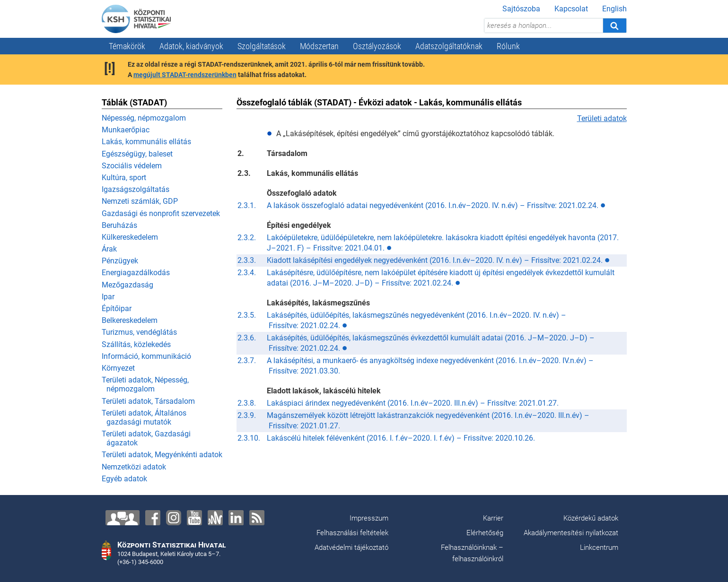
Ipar (108, 297)
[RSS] (257, 518)
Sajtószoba (521, 9)
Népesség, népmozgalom (144, 118)
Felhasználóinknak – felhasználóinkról (472, 553)
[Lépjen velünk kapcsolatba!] (123, 518)
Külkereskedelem (130, 237)
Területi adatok (602, 118)
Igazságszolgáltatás (136, 189)
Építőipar (117, 308)
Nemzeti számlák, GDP (140, 201)
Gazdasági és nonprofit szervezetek (161, 213)
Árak (109, 249)
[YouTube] (194, 518)
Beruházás (119, 225)
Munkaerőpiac (126, 130)
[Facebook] (153, 518)
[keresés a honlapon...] (544, 26)
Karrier (493, 518)
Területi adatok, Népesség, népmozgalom (145, 384)
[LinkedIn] (236, 518)
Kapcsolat (571, 9)
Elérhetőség (485, 533)
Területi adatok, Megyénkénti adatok (162, 455)
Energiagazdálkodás (136, 273)
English (614, 9)
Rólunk (508, 46)
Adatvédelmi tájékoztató (351, 547)
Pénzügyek (120, 261)
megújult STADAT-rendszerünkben (185, 75)
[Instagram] (174, 518)
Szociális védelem (132, 166)
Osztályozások (377, 46)
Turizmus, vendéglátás (139, 332)
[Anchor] (215, 518)
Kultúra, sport (124, 178)
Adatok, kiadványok (191, 46)
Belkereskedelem (130, 320)
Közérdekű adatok (591, 518)
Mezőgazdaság (127, 285)
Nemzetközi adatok (134, 467)
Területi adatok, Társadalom (148, 401)
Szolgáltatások (262, 46)
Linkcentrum (599, 547)
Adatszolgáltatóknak (449, 46)
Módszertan (319, 46)
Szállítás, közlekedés (136, 344)
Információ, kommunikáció (146, 356)
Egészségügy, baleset (137, 154)
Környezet (118, 368)
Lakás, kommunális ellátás (146, 142)
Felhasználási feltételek (352, 533)
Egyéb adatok (124, 479)
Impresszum (369, 518)
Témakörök (127, 46)
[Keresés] (614, 26)
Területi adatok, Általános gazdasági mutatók (144, 417)
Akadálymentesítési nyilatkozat (571, 533)
